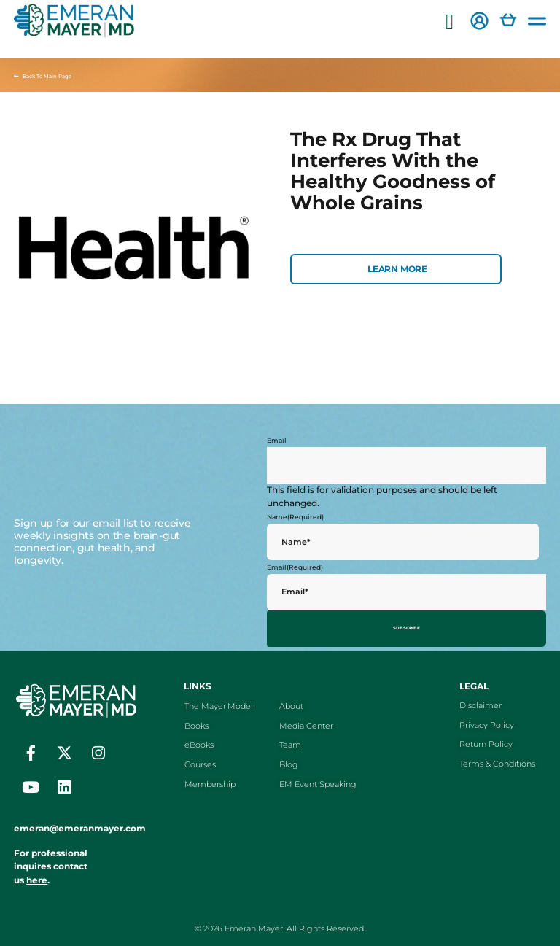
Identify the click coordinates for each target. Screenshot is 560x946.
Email (277, 440)
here (37, 876)
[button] (450, 22)
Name (295, 517)
